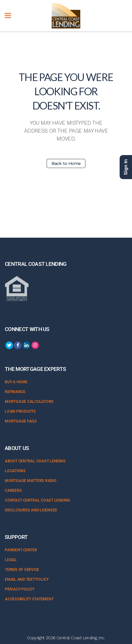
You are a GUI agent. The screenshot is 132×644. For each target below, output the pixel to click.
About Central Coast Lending (35, 461)
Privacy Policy (20, 589)
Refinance (15, 392)
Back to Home (66, 163)
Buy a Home (16, 382)
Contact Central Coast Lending (37, 500)
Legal (11, 560)
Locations (15, 471)
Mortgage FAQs (21, 421)
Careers (13, 491)
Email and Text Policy (27, 579)
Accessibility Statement (29, 599)
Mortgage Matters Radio (31, 481)
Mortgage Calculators (29, 402)
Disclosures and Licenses (31, 510)
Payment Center (21, 550)
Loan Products (20, 411)
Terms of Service (22, 570)
